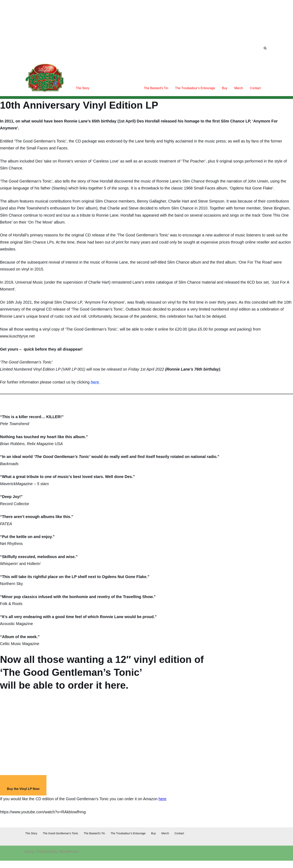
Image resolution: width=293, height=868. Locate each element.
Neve (29, 859)
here (96, 385)
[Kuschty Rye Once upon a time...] (44, 78)
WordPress (69, 859)
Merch (238, 88)
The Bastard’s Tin (155, 88)
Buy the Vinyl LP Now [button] (23, 796)
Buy (224, 88)
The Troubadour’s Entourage (194, 88)
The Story (81, 88)
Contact (255, 88)
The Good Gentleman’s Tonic (115, 88)
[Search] (265, 48)
